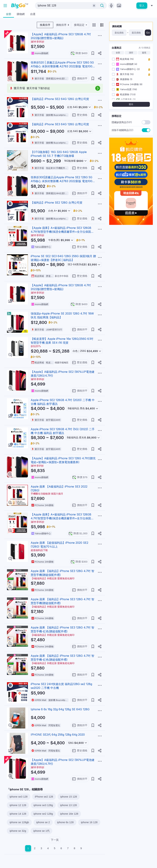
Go (148, 33)
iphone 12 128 (18, 805)
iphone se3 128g (43, 805)
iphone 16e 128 (69, 814)
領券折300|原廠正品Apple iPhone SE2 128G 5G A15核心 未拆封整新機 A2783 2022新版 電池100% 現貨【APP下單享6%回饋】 (63, 181)
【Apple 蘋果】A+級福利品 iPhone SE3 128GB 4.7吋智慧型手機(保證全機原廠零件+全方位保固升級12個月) (62, 232)
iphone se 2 (43, 822)
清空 (131, 53)
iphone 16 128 (89, 822)
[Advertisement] (131, 249)
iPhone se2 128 (44, 797)
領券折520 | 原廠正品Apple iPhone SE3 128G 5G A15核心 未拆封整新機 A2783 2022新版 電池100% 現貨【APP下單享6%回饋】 (63, 66)
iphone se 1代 (41, 831)
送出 (131, 104)
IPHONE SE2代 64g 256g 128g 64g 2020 (58, 735)
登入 (142, 5)
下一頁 (55, 840)
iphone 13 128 (68, 805)
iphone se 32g (18, 831)
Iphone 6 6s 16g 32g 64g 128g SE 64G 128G (60, 709)
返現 (144, 53)
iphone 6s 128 (65, 822)
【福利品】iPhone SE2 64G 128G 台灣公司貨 (60, 99)
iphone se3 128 (19, 797)
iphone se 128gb (19, 822)
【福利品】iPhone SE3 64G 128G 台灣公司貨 (60, 124)
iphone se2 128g (43, 814)
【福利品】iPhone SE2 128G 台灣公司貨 (57, 203)
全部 (118, 53)
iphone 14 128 (18, 814)
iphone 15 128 (69, 797)
